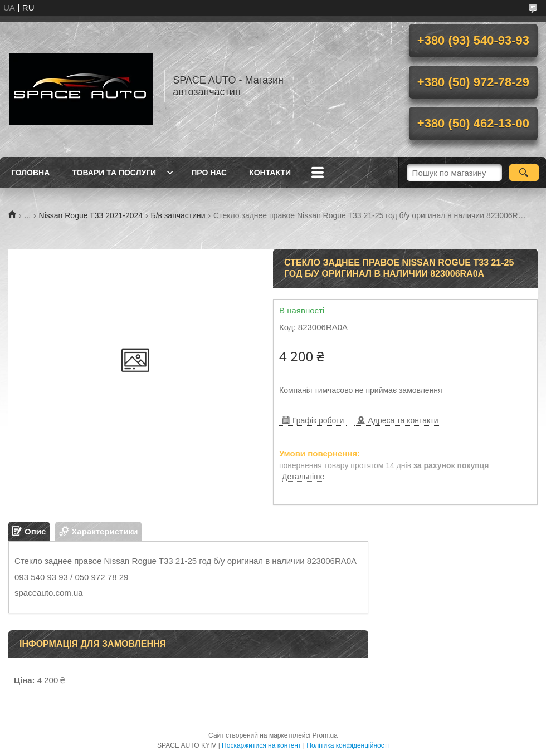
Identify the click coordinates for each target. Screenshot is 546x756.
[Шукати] (524, 173)
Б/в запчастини (178, 215)
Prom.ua (325, 735)
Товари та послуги (114, 173)
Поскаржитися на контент (261, 745)
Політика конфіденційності (348, 745)
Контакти (270, 173)
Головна (30, 173)
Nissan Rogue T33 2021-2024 (91, 215)
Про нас (209, 173)
